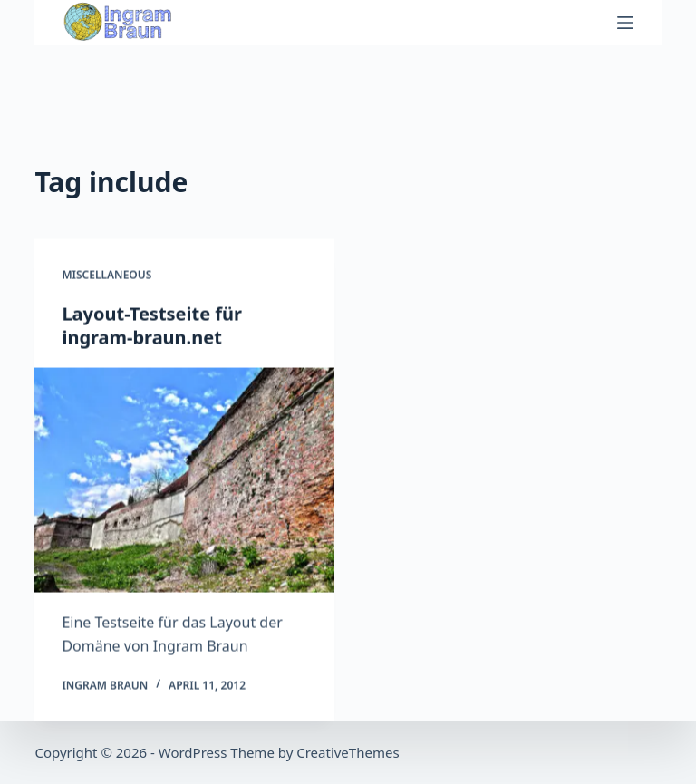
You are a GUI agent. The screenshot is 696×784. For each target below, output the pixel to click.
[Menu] (625, 23)
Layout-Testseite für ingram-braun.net (152, 326)
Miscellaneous (106, 275)
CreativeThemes (348, 752)
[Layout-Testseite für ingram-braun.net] (184, 480)
